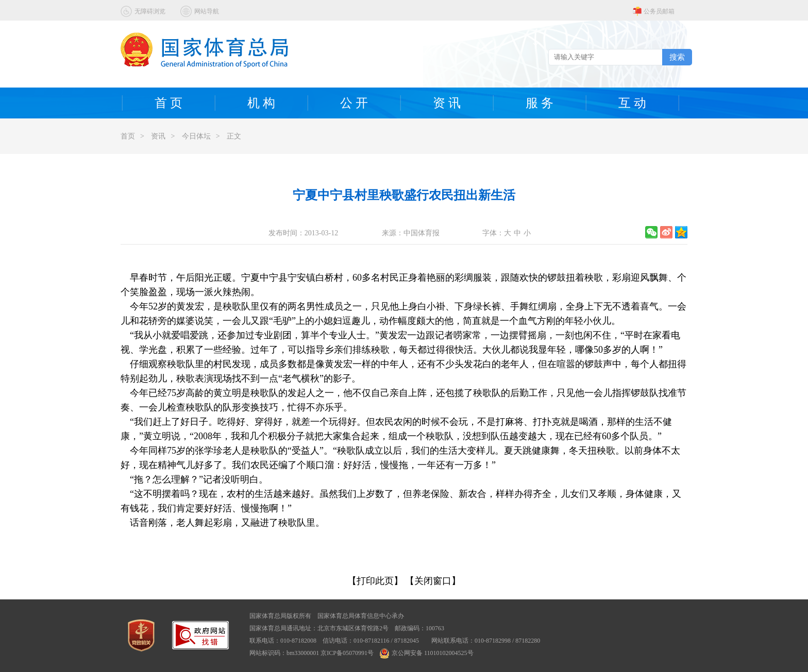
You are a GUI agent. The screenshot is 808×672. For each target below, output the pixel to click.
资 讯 (447, 103)
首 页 (169, 103)
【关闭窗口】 (433, 581)
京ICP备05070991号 (347, 653)
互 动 (632, 103)
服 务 (540, 103)
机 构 (261, 103)
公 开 (354, 103)
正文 (234, 136)
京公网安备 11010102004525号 (427, 653)
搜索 (677, 57)
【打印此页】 (375, 581)
